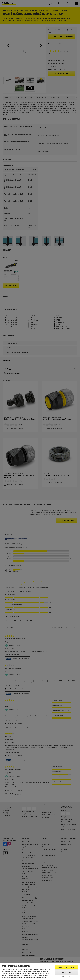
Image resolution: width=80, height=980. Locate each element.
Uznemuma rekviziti (42, 977)
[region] (40, 972)
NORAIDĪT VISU (66, 972)
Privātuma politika (29, 977)
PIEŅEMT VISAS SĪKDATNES (66, 967)
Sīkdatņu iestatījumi (66, 977)
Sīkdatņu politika (17, 977)
